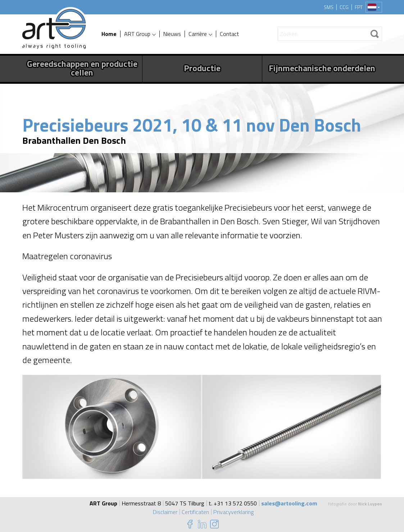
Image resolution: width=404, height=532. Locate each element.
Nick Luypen (370, 504)
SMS (329, 7)
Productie (202, 68)
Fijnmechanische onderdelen (322, 68)
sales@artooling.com (289, 503)
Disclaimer (165, 512)
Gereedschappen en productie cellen (82, 68)
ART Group (137, 34)
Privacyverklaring (233, 512)
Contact (229, 34)
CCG (344, 7)
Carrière (198, 34)
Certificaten (195, 512)
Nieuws (172, 34)
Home (109, 34)
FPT (359, 7)
